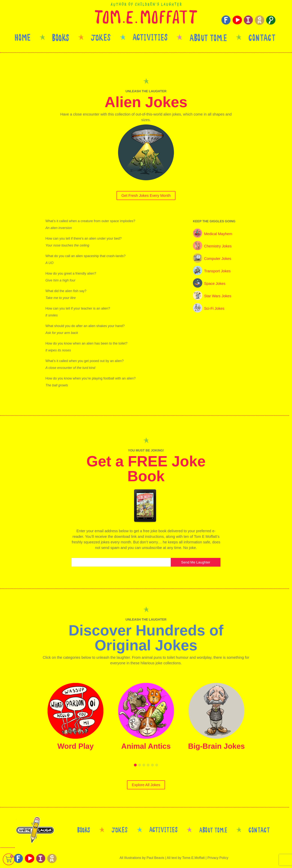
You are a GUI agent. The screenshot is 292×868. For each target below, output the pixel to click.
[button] (135, 765)
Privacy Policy (218, 858)
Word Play (76, 746)
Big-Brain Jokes (216, 746)
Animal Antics (146, 746)
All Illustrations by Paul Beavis (142, 858)
